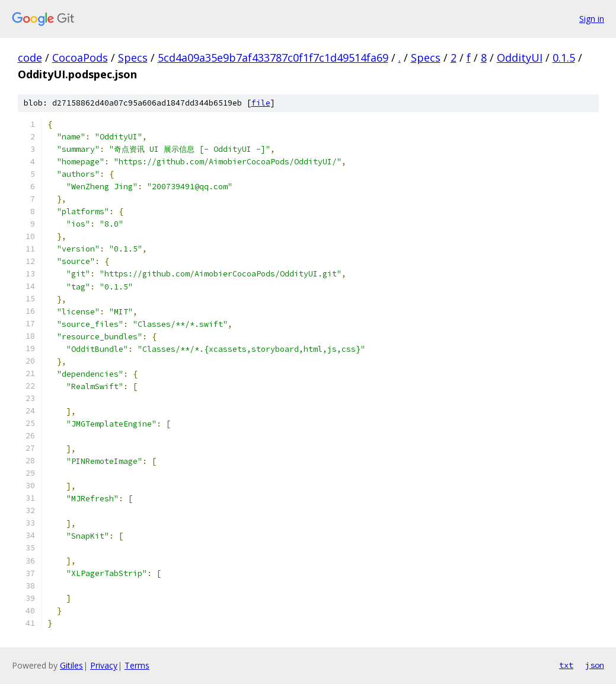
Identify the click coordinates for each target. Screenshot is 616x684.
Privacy (104, 665)
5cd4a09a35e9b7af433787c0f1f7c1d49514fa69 (273, 58)
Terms (137, 665)
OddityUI (520, 58)
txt (566, 665)
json (595, 665)
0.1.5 (564, 58)
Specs (133, 58)
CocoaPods (80, 58)
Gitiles (71, 665)
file (261, 103)
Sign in (592, 19)
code (30, 58)
